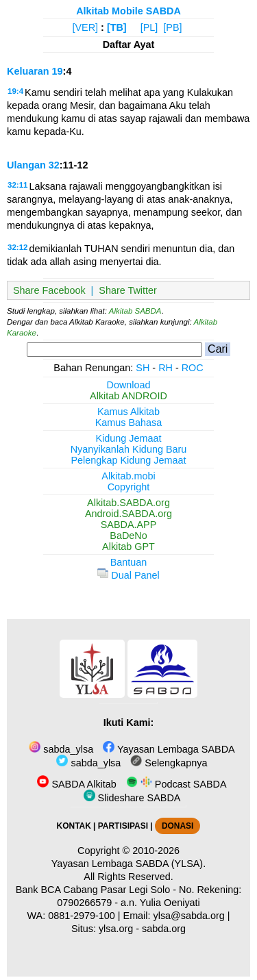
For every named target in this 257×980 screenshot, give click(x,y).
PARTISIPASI (123, 826)
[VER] (86, 27)
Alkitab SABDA (135, 311)
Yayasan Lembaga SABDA (169, 749)
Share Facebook (49, 290)
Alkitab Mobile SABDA (128, 11)
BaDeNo (128, 536)
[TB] (117, 27)
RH (166, 368)
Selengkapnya (169, 763)
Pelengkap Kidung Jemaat (128, 460)
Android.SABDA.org (128, 514)
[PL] (149, 27)
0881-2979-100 (82, 916)
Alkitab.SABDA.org (128, 503)
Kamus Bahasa (129, 423)
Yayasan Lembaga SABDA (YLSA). (128, 864)
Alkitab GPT (128, 546)
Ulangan (26, 165)
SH (143, 368)
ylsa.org (116, 929)
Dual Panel (128, 575)
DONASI (178, 826)
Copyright (129, 487)
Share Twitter (128, 290)
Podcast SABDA (176, 784)
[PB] (172, 27)
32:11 (17, 185)
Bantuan (129, 562)
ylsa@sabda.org (189, 916)
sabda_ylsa (61, 749)
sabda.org (164, 929)
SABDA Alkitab (76, 784)
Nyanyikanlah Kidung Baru (129, 449)
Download (129, 385)
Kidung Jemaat (129, 438)
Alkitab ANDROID (128, 396)
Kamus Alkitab (128, 412)
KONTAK (74, 826)
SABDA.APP (129, 525)
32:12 (17, 247)
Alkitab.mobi (128, 476)
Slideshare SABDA (132, 798)
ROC (193, 368)
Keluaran (28, 71)
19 (58, 71)
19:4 (15, 91)
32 (54, 165)
